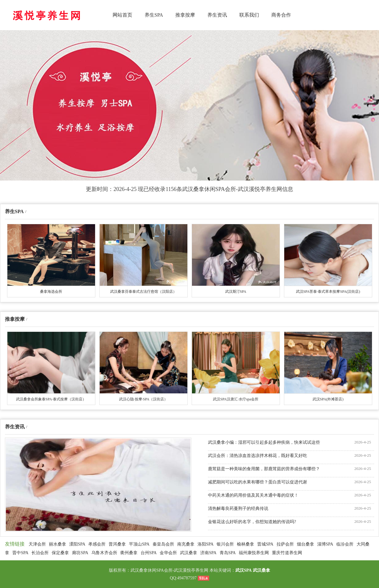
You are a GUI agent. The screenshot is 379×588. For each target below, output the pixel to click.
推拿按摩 (185, 15)
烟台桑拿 (305, 544)
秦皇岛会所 (163, 544)
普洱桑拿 (117, 544)
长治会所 (40, 553)
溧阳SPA (77, 544)
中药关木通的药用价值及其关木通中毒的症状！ (253, 495)
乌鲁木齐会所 (104, 553)
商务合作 (281, 15)
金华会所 (168, 553)
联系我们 (249, 15)
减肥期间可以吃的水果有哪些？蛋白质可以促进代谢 (257, 482)
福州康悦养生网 (254, 553)
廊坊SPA (80, 553)
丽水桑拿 (58, 544)
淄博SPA (325, 544)
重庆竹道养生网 (287, 553)
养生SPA (154, 15)
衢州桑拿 (129, 553)
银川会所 (225, 544)
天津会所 (37, 544)
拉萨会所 (285, 544)
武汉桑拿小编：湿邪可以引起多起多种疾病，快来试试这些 (264, 442)
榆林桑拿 (245, 544)
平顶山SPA (139, 544)
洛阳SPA (205, 544)
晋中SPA (20, 553)
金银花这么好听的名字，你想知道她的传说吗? (252, 522)
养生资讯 (217, 15)
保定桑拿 (60, 553)
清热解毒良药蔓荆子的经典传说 (238, 509)
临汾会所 (345, 544)
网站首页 (122, 15)
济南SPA (208, 553)
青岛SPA (228, 553)
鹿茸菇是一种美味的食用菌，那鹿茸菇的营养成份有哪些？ (264, 469)
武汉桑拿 (189, 553)
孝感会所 (97, 544)
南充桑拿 (186, 544)
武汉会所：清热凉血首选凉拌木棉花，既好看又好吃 (257, 456)
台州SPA (149, 553)
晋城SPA (265, 544)
